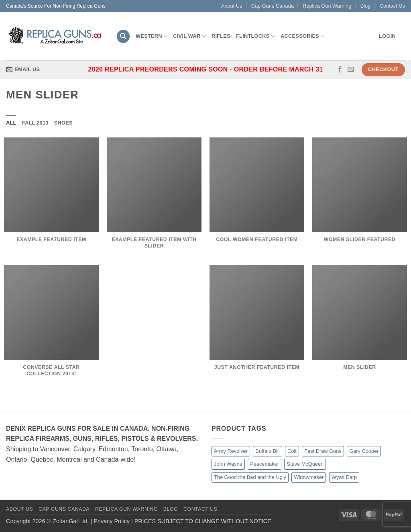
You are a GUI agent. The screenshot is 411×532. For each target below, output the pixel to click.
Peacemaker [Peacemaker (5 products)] (265, 464)
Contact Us (392, 6)
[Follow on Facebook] (340, 70)
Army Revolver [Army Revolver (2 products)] (231, 451)
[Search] (123, 36)
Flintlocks (255, 36)
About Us (232, 6)
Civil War (189, 36)
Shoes (63, 123)
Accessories (302, 36)
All (11, 123)
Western (152, 36)
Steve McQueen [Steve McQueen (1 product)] (305, 464)
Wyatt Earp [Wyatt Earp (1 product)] (344, 477)
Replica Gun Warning (327, 6)
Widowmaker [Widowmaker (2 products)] (309, 477)
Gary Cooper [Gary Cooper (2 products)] (364, 451)
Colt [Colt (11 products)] (292, 451)
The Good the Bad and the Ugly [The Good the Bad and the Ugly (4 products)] (250, 477)
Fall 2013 (35, 123)
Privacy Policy (112, 521)
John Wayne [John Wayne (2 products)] (228, 464)
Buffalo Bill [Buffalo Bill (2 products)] (267, 451)
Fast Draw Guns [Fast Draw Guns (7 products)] (323, 451)
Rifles (221, 36)
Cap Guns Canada (273, 6)
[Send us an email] (351, 70)
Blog (366, 6)
